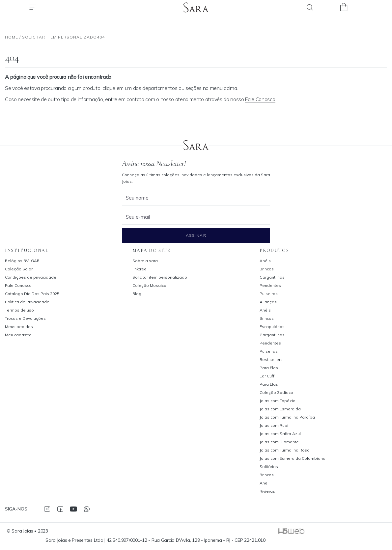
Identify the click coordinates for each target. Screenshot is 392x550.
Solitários (269, 467)
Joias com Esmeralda (280, 409)
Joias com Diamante (279, 442)
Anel (264, 483)
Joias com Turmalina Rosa (285, 450)
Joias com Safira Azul (280, 434)
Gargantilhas (272, 277)
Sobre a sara (145, 261)
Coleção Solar (19, 269)
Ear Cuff (267, 376)
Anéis (265, 261)
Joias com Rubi (274, 425)
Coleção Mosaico (149, 285)
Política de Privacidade (27, 302)
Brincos (267, 269)
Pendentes (270, 285)
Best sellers (271, 359)
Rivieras (267, 491)
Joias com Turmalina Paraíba (287, 417)
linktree (140, 269)
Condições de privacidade (31, 277)
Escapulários (272, 327)
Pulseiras (269, 294)
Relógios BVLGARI (23, 261)
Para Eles (269, 368)
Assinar (196, 235)
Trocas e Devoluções (25, 318)
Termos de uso (19, 310)
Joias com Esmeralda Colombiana (293, 458)
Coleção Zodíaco (276, 392)
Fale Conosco (260, 99)
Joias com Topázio (278, 401)
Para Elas (269, 384)
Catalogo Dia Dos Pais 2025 (32, 294)
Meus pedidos (19, 327)
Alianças (268, 302)
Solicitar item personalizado (160, 277)
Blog (137, 294)
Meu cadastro (18, 335)
